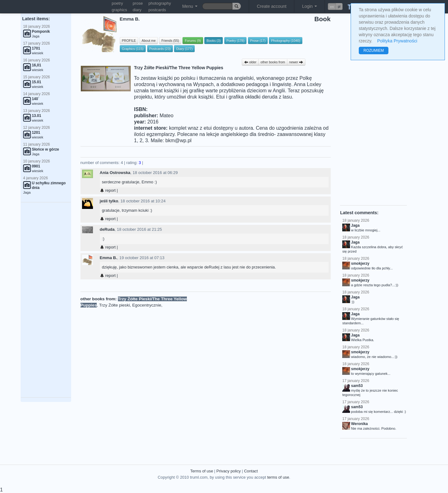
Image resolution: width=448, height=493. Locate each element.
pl (339, 7)
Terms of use (202, 471)
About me (149, 41)
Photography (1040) (286, 41)
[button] (335, 7)
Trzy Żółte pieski (114, 305)
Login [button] (309, 6)
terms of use (278, 477)
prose (138, 3)
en (332, 7)
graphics (119, 10)
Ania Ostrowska (115, 173)
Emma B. (109, 258)
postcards (157, 10)
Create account (272, 6)
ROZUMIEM (374, 51)
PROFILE (129, 41)
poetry (117, 3)
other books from (273, 62)
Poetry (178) (236, 41)
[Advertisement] (46, 300)
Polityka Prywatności (397, 41)
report (108, 190)
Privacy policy (228, 471)
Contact (251, 471)
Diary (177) (184, 49)
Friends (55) (170, 41)
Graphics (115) (133, 49)
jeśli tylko (109, 201)
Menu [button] (190, 6)
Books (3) (214, 41)
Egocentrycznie (147, 305)
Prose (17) (258, 41)
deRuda (107, 229)
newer (296, 62)
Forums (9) (193, 41)
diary (137, 10)
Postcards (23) (160, 49)
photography (160, 3)
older (250, 62)
